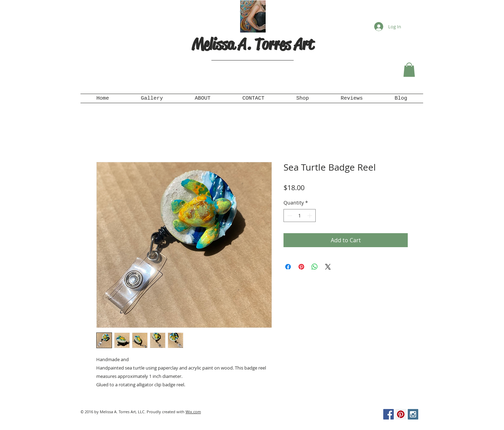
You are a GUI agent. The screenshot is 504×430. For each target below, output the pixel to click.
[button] (409, 70)
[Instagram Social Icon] (413, 414)
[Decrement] (289, 216)
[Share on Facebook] (288, 267)
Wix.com (193, 412)
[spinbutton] (300, 216)
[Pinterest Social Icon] (401, 414)
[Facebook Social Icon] (388, 414)
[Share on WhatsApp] (315, 267)
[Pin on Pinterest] (301, 267)
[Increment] (310, 216)
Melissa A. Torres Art (253, 44)
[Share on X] (328, 267)
